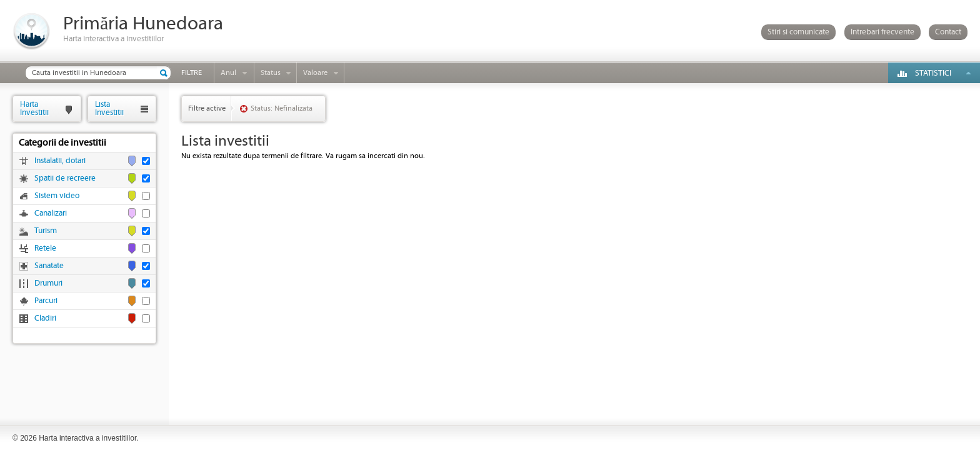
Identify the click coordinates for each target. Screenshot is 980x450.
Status (271, 73)
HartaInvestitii (34, 108)
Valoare (315, 73)
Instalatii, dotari (60, 161)
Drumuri (48, 283)
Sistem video (57, 196)
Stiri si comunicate (798, 32)
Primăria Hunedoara (143, 24)
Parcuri (46, 301)
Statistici (933, 73)
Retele (45, 248)
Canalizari (51, 213)
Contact (948, 32)
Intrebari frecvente (882, 32)
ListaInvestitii (109, 108)
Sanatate (49, 266)
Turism (46, 231)
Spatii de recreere (65, 178)
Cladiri (45, 318)
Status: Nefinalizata (282, 108)
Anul (228, 73)
